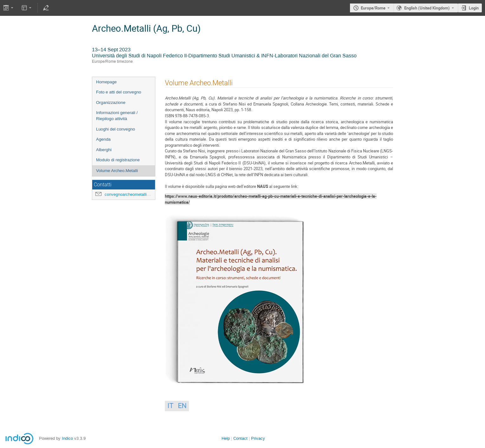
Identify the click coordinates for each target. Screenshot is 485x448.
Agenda (103, 139)
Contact (240, 438)
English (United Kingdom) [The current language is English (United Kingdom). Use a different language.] (427, 8)
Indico (67, 438)
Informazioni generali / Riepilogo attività (117, 116)
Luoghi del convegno (116, 129)
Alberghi (104, 150)
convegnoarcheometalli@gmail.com (137, 194)
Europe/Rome (373, 8)
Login (474, 8)
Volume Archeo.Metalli (117, 171)
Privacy (258, 438)
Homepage (106, 82)
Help (226, 438)
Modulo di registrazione (118, 160)
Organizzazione (111, 102)
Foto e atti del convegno (119, 92)
